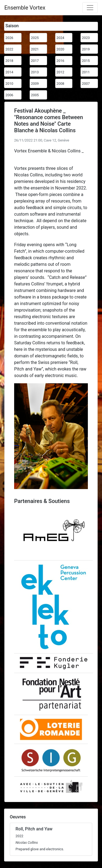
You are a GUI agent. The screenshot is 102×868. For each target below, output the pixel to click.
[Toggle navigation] (90, 8)
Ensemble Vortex (25, 8)
